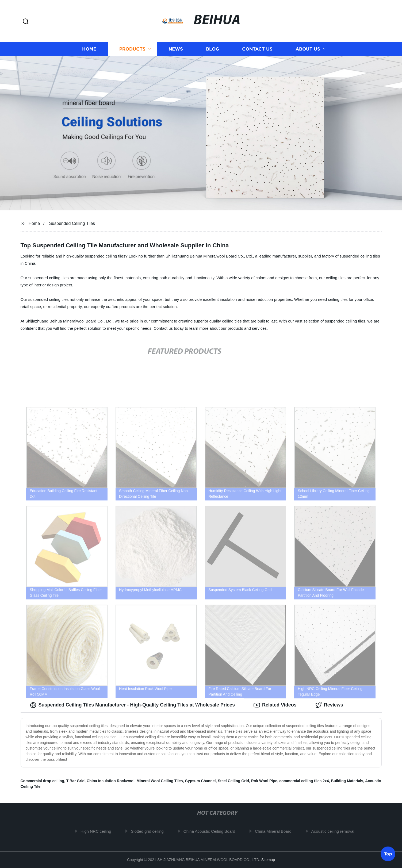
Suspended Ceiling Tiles (72, 223)
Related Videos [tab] (275, 705)
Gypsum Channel (200, 781)
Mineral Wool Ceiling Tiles (160, 781)
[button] (26, 22)
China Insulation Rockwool (111, 781)
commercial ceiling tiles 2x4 (304, 781)
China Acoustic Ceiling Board (211, 831)
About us (308, 49)
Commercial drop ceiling (42, 781)
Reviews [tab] (329, 705)
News (176, 49)
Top (388, 854)
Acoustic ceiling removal (334, 831)
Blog (213, 49)
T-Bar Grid (75, 781)
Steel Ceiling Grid (233, 781)
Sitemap (268, 860)
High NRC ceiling (98, 831)
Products (132, 49)
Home (89, 49)
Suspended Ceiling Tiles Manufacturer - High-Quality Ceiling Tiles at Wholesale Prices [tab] (133, 705)
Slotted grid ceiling (149, 831)
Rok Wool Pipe (264, 781)
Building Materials (347, 781)
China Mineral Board (275, 831)
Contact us (257, 49)
